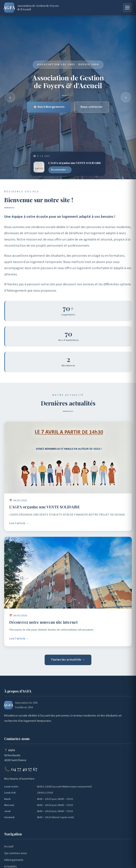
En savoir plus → (60, 170)
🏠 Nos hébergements (49, 108)
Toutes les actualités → (68, 660)
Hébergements (14, 860)
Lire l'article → (19, 526)
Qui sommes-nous (16, 853)
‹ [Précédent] (10, 97)
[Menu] (127, 8)
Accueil (9, 847)
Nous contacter (92, 108)
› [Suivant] (126, 97)
